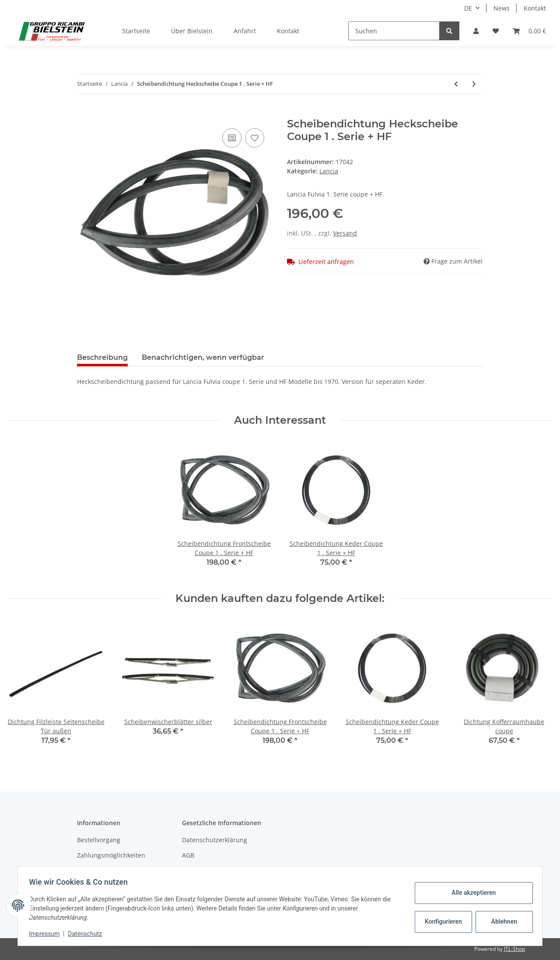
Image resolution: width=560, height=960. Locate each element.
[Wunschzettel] (496, 31)
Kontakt (535, 8)
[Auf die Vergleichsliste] (232, 138)
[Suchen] (394, 31)
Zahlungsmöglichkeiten (111, 855)
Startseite (136, 31)
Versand (345, 233)
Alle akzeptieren (471, 893)
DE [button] (468, 8)
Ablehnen (501, 921)
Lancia (329, 171)
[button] (476, 31)
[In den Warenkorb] (84, 113)
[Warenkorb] (529, 31)
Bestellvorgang (99, 840)
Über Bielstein (192, 31)
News (502, 8)
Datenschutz (88, 934)
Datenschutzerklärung (215, 840)
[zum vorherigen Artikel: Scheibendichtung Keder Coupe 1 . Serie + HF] (456, 84)
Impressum (47, 934)
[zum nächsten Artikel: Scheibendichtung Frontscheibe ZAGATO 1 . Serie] (474, 84)
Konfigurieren (441, 921)
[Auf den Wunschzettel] (255, 138)
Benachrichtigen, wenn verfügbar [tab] (203, 357)
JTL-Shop (514, 949)
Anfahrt (245, 31)
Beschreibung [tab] (102, 357)
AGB (188, 855)
